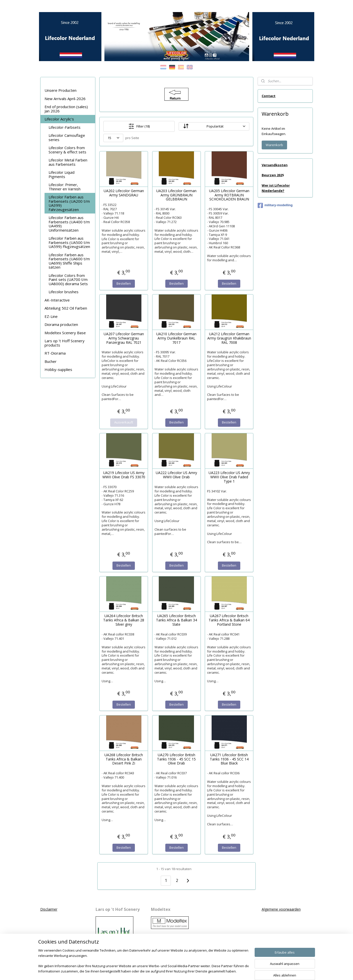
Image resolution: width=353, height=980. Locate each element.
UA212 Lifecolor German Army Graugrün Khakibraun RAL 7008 (229, 338)
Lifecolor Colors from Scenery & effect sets (67, 150)
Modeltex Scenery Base (65, 333)
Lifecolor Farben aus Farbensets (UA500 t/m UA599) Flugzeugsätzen (69, 242)
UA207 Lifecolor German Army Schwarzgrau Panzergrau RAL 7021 (124, 338)
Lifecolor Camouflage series (67, 137)
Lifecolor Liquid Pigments (62, 174)
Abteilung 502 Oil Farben (66, 308)
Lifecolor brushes (64, 292)
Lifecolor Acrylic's (59, 119)
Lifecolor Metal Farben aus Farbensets (68, 162)
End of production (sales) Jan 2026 (66, 109)
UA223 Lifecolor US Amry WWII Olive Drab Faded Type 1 (229, 477)
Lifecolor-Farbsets (65, 127)
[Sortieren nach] (214, 126)
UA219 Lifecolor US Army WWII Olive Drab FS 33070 (124, 475)
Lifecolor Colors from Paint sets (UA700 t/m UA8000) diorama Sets (68, 280)
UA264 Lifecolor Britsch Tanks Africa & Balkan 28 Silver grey (124, 620)
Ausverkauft (124, 422)
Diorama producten (61, 324)
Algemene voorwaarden (281, 909)
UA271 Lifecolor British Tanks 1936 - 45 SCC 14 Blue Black (229, 759)
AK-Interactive (57, 300)
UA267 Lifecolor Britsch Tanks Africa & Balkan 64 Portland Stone (229, 620)
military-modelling (275, 205)
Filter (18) (139, 126)
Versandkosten (275, 165)
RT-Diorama (55, 353)
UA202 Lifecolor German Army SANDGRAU (124, 193)
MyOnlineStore (236, 971)
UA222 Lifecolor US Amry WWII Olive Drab (176, 475)
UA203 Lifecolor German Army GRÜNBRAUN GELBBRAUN (176, 195)
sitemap (161, 971)
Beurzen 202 (272, 175)
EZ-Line (51, 316)
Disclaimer (49, 909)
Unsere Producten (61, 90)
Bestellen (124, 283)
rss (171, 971)
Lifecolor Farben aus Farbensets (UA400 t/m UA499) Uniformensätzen (69, 224)
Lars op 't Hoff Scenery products (65, 343)
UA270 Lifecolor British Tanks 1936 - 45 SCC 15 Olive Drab (176, 759)
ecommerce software (191, 971)
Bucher (51, 361)
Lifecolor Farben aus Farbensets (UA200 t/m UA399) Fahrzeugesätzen (69, 203)
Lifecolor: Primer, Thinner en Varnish (65, 187)
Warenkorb (274, 145)
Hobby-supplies (58, 369)
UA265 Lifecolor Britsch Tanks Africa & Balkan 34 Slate (177, 620)
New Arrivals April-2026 (65, 99)
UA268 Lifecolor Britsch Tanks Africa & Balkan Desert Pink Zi (124, 759)
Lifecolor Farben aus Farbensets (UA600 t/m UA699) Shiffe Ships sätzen (69, 261)
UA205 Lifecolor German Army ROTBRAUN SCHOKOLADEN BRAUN (229, 195)
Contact (269, 96)
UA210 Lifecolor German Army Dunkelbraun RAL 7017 (176, 338)
